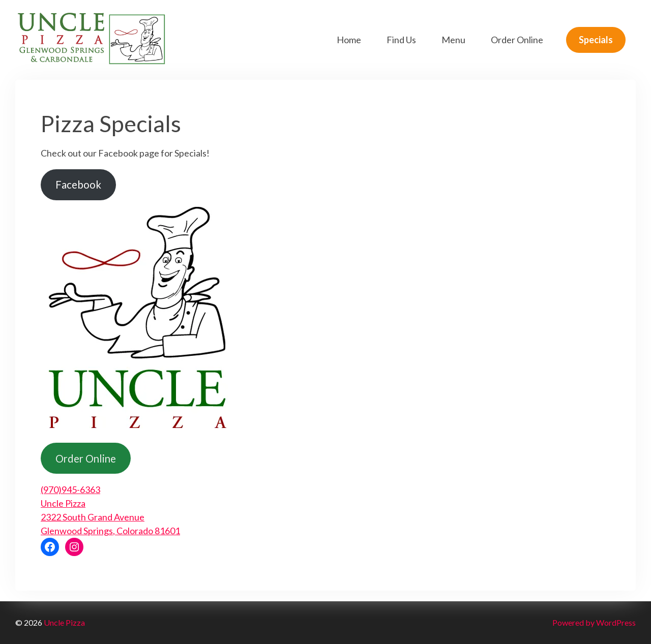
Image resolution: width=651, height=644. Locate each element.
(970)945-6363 (70, 489)
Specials (596, 40)
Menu (453, 40)
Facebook (78, 185)
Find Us (401, 40)
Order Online (517, 40)
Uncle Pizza (64, 622)
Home (349, 40)
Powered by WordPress (594, 622)
